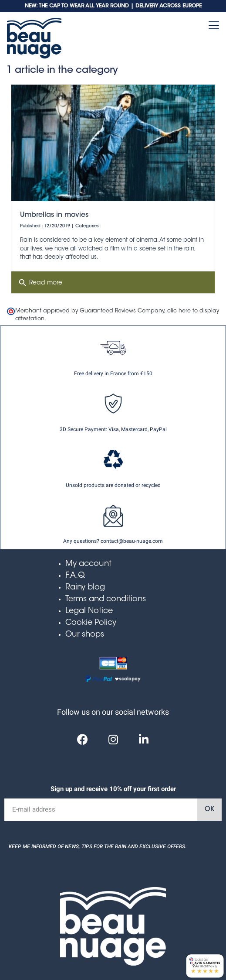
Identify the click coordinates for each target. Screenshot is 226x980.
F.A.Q (75, 576)
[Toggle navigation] (214, 25)
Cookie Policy (91, 623)
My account (88, 564)
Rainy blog (85, 588)
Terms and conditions (106, 600)
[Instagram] (113, 739)
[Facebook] (83, 739)
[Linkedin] (144, 739)
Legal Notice (89, 611)
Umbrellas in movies (54, 215)
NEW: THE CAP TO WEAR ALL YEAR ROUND (78, 6)
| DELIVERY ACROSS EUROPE (166, 6)
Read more (40, 283)
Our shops (85, 635)
